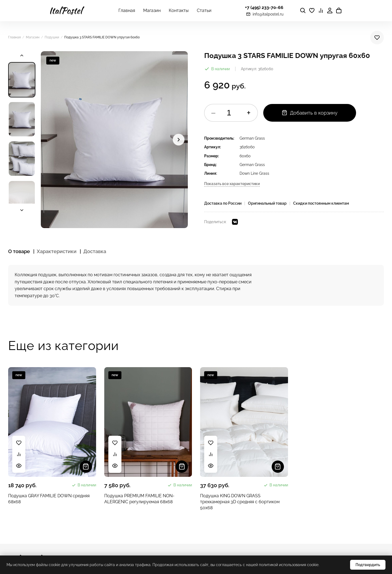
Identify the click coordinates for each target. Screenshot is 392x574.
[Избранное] (312, 10)
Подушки (52, 37)
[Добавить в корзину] (86, 467)
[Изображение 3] (22, 159)
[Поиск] (303, 10)
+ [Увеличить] (249, 113)
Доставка (95, 251)
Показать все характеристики (232, 184)
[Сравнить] (19, 454)
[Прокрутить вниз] (22, 210)
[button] (114, 140)
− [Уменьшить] (213, 113)
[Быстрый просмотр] (19, 466)
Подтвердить (368, 565)
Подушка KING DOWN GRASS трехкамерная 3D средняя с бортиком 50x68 (240, 502)
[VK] (235, 222)
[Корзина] (339, 10)
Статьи (204, 10)
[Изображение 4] (22, 198)
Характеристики (57, 251)
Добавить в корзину (310, 113)
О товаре (19, 251)
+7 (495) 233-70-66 (264, 7)
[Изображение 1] (22, 80)
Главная (127, 10)
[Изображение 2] (22, 119)
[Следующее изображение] (179, 140)
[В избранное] (377, 38)
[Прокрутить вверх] (22, 56)
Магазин (152, 10)
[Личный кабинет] (330, 10)
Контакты (179, 10)
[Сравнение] (321, 10)
